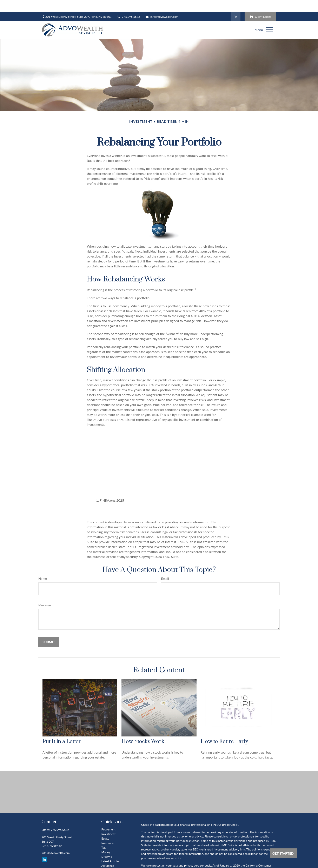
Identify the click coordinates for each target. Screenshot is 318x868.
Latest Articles (110, 849)
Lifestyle (107, 844)
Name (43, 566)
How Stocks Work (143, 729)
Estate (105, 826)
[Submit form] (49, 630)
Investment (108, 822)
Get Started (283, 853)
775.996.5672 (128, 4)
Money (106, 840)
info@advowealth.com (162, 4)
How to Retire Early (224, 729)
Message (45, 593)
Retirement (108, 817)
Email (165, 566)
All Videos (108, 853)
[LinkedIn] (236, 4)
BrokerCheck (230, 812)
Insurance (107, 831)
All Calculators (110, 858)
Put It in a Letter (62, 729)
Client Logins (260, 4)
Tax (103, 835)
